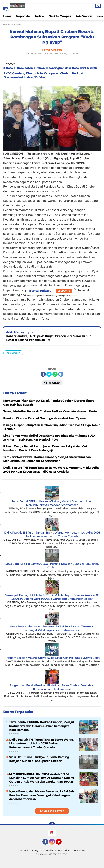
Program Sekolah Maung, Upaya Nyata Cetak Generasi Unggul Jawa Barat (52, 658)
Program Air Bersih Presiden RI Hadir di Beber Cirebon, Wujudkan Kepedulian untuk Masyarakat (52, 687)
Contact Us (79, 850)
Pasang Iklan (37, 850)
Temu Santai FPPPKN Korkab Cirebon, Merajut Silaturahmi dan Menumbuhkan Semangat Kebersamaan (52, 503)
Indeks (40, 16)
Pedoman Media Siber (58, 850)
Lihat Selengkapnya (52, 811)
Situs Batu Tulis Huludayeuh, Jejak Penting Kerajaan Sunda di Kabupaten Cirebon (52, 566)
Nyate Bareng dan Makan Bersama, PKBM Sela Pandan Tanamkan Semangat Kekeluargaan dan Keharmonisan (52, 628)
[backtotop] (52, 825)
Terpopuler (23, 16)
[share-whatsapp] (55, 374)
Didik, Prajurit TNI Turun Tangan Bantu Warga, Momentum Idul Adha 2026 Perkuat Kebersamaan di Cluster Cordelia (52, 534)
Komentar (52, 383)
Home (7, 16)
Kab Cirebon (84, 16)
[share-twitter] (49, 374)
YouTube (61, 843)
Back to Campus (60, 16)
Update (64, 291)
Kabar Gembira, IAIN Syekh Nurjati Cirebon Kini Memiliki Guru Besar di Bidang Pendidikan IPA (49, 338)
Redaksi (23, 850)
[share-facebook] (43, 374)
